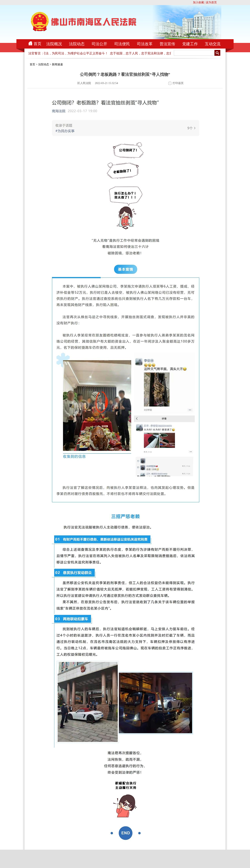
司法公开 (99, 44)
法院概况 (54, 44)
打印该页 (178, 83)
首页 (37, 44)
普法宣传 (167, 44)
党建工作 (190, 44)
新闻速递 (57, 64)
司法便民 (122, 44)
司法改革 (145, 44)
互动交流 (213, 44)
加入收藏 (198, 2)
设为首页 (211, 2)
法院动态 (77, 44)
